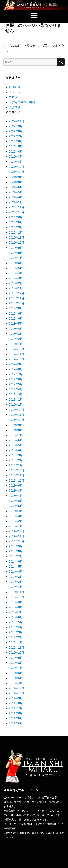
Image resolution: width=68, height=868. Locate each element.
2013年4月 (16, 627)
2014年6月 (16, 562)
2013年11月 (17, 592)
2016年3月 (16, 455)
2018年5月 (16, 324)
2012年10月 (17, 653)
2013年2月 (16, 637)
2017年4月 (16, 389)
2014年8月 (16, 551)
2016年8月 (16, 430)
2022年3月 (16, 157)
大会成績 (15, 107)
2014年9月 (16, 546)
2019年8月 (16, 253)
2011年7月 (16, 708)
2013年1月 (16, 643)
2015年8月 (16, 491)
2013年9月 (16, 602)
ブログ (13, 97)
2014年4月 (16, 572)
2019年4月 (16, 273)
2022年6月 (16, 141)
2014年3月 (16, 577)
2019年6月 (16, 263)
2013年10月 (17, 597)
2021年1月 (16, 202)
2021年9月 (16, 177)
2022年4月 (16, 152)
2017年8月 (16, 369)
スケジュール (18, 92)
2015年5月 (16, 506)
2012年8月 (16, 663)
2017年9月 (16, 364)
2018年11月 (17, 298)
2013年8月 (16, 607)
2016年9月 (16, 425)
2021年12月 (17, 167)
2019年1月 (16, 288)
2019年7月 (16, 258)
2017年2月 (16, 400)
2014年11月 (17, 536)
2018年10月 (17, 303)
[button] (34, 15)
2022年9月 (16, 126)
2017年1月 (16, 405)
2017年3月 (16, 395)
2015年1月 (16, 526)
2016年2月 (16, 460)
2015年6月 (16, 501)
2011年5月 (16, 718)
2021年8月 (16, 182)
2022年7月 (16, 136)
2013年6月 (16, 617)
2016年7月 (16, 435)
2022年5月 (16, 147)
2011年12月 (17, 688)
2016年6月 (16, 440)
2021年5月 (16, 192)
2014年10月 (17, 541)
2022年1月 (16, 162)
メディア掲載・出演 (22, 102)
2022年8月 (16, 131)
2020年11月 (17, 207)
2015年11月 (17, 475)
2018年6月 (16, 319)
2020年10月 (17, 212)
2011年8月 (16, 703)
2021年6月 (16, 187)
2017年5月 (16, 384)
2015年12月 (17, 470)
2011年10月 (17, 693)
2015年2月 (16, 521)
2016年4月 (16, 450)
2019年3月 (16, 278)
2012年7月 (16, 668)
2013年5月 (16, 622)
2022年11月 (17, 121)
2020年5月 (16, 222)
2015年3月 (16, 516)
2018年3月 (16, 334)
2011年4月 (16, 723)
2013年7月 (16, 612)
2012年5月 (16, 678)
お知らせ (15, 87)
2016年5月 (16, 445)
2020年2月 (16, 233)
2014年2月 (16, 582)
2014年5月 (16, 567)
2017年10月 (17, 359)
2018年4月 (16, 329)
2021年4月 (16, 197)
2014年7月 (16, 556)
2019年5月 (16, 268)
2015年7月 (16, 496)
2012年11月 (17, 648)
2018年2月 (16, 339)
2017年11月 (17, 354)
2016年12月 (17, 410)
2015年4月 (16, 511)
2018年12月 (17, 293)
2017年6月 (16, 379)
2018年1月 (16, 344)
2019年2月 (16, 283)
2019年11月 (17, 238)
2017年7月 (16, 374)
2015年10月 (17, 481)
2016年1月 (16, 465)
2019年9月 (16, 248)
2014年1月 (16, 587)
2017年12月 (17, 349)
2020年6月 (16, 217)
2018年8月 (16, 314)
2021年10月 (17, 172)
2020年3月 (16, 227)
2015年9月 (16, 486)
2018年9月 (16, 308)
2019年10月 (17, 243)
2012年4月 (16, 683)
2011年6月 (16, 713)
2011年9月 (16, 698)
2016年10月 (17, 420)
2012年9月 (16, 658)
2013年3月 (16, 632)
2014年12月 (17, 531)
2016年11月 (17, 415)
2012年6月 (16, 673)
